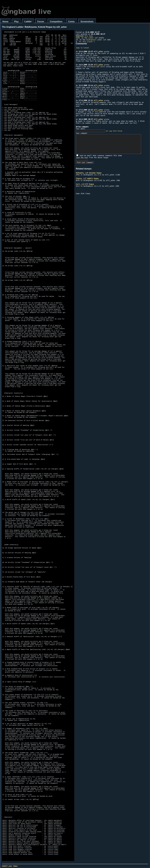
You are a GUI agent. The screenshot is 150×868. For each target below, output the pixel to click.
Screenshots (87, 22)
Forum (41, 22)
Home (5, 22)
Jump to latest (82, 48)
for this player (86, 42)
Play (16, 22)
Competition (56, 22)
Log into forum (116, 131)
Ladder (28, 22)
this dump (84, 36)
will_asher (98, 51)
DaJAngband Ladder (94, 40)
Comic (72, 22)
